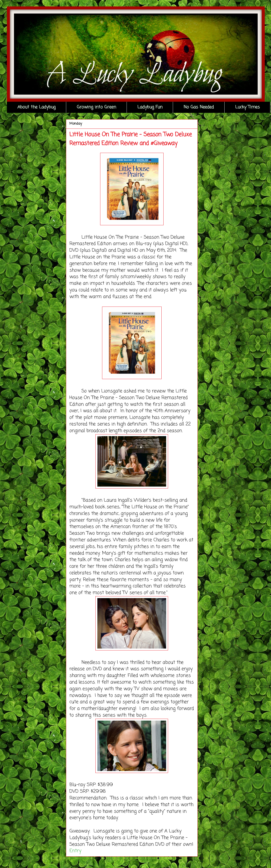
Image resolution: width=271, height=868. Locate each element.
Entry (75, 851)
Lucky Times (247, 107)
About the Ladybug (37, 107)
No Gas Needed (199, 107)
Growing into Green (96, 107)
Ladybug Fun (150, 107)
